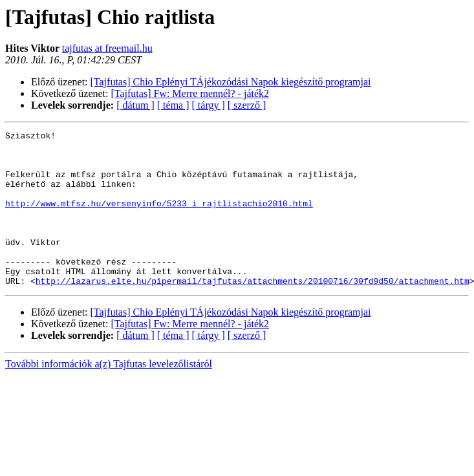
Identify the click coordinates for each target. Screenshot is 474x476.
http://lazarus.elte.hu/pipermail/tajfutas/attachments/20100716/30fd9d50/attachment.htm (253, 312)
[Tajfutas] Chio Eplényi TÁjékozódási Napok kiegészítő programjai (231, 82)
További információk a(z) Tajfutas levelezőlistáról (109, 395)
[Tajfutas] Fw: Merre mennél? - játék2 (190, 93)
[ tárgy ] (209, 105)
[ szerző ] (247, 105)
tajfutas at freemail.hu (107, 48)
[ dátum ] (135, 105)
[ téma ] (173, 105)
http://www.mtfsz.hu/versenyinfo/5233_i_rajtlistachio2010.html (159, 219)
